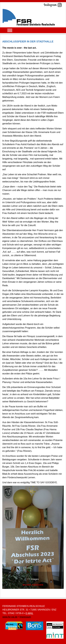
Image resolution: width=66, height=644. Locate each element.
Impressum (25, 617)
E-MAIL (29, 613)
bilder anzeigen (33, 585)
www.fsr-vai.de (10, 617)
